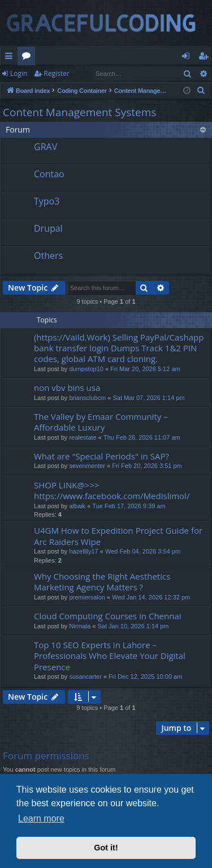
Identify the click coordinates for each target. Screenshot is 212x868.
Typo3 (47, 201)
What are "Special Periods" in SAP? (101, 456)
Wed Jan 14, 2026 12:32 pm (151, 597)
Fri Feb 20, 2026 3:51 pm (147, 466)
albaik (77, 506)
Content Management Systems (79, 112)
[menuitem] (201, 91)
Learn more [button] (41, 818)
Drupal (48, 228)
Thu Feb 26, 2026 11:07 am (142, 437)
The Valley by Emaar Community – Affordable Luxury (101, 422)
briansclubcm (87, 398)
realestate (83, 437)
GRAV (46, 147)
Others (48, 256)
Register (56, 73)
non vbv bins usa (67, 388)
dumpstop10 (86, 369)
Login (19, 73)
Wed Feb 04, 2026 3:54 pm (143, 551)
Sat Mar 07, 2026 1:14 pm (148, 398)
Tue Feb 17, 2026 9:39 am (129, 506)
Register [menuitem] (206, 58)
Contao (49, 174)
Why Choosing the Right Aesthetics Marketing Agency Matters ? (102, 582)
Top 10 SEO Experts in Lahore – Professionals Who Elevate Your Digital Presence (110, 656)
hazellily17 (83, 551)
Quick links (11, 58)
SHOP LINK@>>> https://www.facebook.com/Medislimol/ (112, 490)
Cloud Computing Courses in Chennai (108, 616)
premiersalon (87, 597)
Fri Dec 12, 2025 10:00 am (145, 676)
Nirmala (80, 626)
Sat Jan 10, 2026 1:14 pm (133, 626)
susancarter (85, 676)
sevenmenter (87, 466)
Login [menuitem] (188, 58)
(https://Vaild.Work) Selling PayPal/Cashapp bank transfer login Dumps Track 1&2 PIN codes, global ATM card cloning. (119, 348)
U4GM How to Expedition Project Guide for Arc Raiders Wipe (118, 536)
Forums (29, 58)
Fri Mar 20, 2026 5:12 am (145, 369)
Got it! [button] (106, 848)
